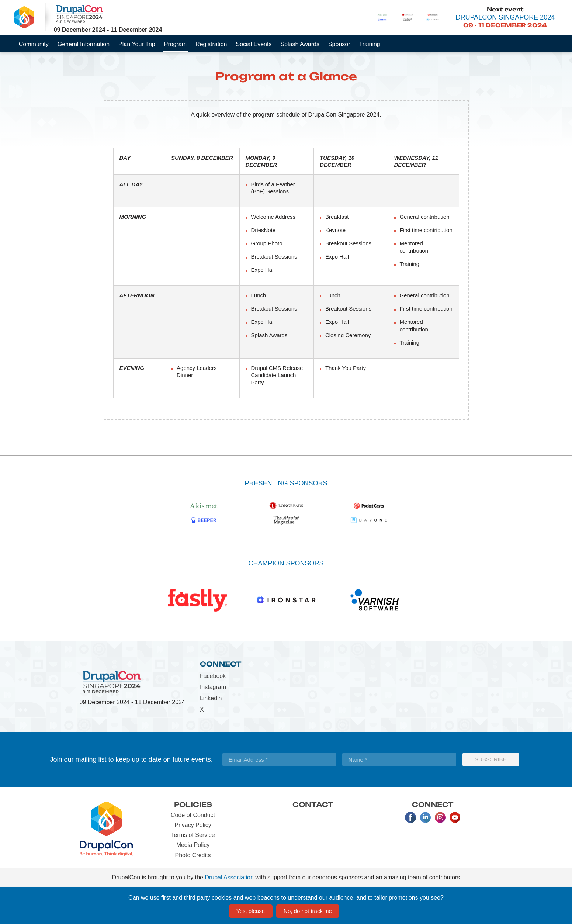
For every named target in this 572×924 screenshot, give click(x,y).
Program (175, 44)
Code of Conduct (193, 815)
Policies (193, 804)
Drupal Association (229, 877)
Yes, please (251, 911)
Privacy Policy (193, 825)
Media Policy (193, 845)
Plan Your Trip (137, 44)
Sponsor (339, 44)
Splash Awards (300, 44)
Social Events (254, 44)
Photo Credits (193, 855)
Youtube (455, 817)
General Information (84, 44)
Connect (221, 664)
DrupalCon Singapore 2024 (505, 17)
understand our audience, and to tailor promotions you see (364, 898)
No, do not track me (308, 911)
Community (34, 44)
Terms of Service (193, 835)
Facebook (213, 676)
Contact (313, 804)
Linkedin (211, 698)
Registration (211, 44)
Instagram (213, 687)
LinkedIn (425, 817)
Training (370, 44)
